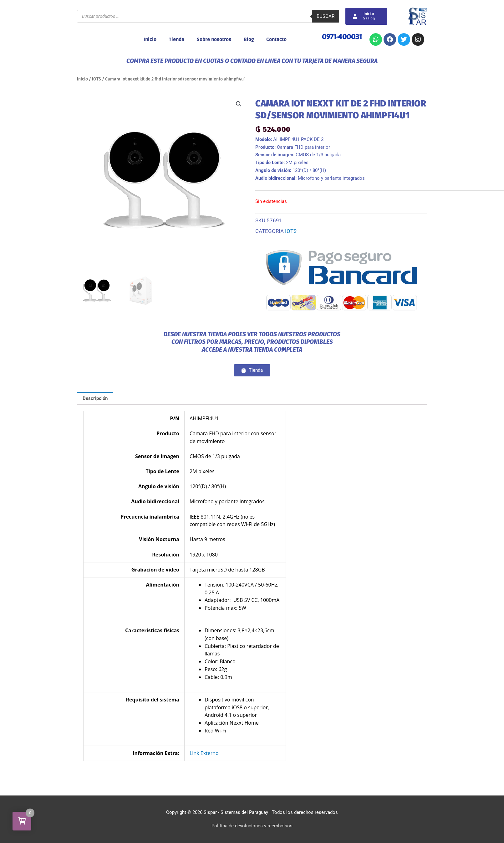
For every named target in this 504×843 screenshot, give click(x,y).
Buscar (326, 16)
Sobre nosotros (214, 39)
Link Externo (204, 753)
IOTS (97, 79)
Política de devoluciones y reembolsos (252, 826)
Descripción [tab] (95, 398)
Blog (249, 39)
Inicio (150, 39)
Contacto (276, 39)
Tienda (177, 39)
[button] (239, 104)
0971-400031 (342, 37)
